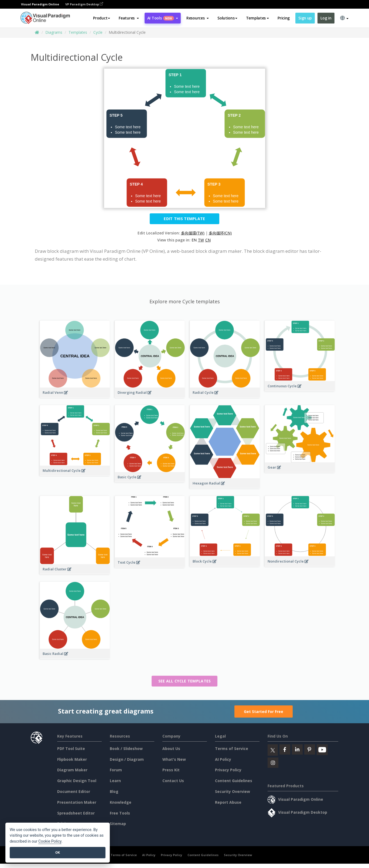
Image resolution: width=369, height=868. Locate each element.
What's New (174, 759)
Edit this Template (184, 219)
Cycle (98, 32)
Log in (326, 18)
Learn (115, 781)
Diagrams (54, 32)
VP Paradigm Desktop (84, 4)
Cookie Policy (50, 841)
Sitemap (118, 824)
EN (194, 240)
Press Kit (171, 770)
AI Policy (223, 759)
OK (58, 852)
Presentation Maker (77, 802)
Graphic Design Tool (77, 781)
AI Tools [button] (163, 18)
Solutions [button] (227, 18)
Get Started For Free (264, 711)
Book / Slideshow (126, 748)
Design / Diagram (127, 759)
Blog (114, 791)
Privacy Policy (228, 770)
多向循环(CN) (220, 233)
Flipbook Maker (72, 759)
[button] (129, 18)
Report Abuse (228, 802)
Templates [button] (257, 18)
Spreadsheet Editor (76, 813)
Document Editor (74, 791)
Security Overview (233, 791)
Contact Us (173, 781)
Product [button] (102, 18)
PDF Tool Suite (71, 748)
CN (208, 240)
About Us (171, 748)
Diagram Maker (72, 770)
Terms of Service (232, 748)
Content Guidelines (234, 781)
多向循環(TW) (193, 233)
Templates (78, 32)
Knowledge (121, 802)
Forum (116, 770)
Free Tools (120, 813)
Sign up (305, 18)
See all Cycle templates (185, 681)
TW (201, 240)
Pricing (284, 18)
